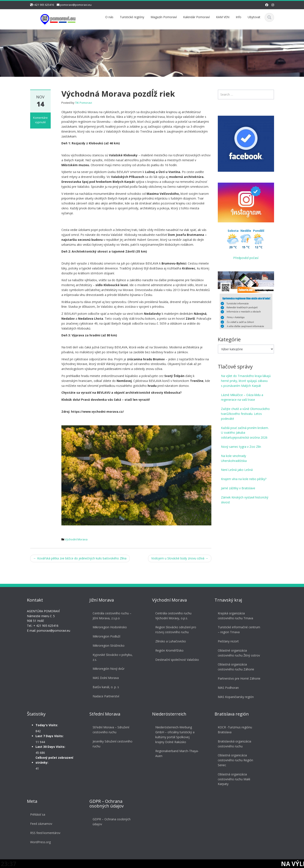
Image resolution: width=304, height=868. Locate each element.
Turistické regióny (132, 17)
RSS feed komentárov (44, 833)
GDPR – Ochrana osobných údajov (110, 822)
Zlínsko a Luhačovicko (169, 641)
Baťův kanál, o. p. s (104, 687)
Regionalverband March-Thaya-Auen (176, 753)
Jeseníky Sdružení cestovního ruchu (111, 744)
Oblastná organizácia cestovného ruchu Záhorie (234, 667)
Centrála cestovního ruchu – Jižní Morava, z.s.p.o (110, 616)
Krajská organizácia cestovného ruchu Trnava (234, 616)
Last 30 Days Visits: (49, 747)
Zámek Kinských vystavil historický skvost (245, 500)
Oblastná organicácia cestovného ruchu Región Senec (234, 760)
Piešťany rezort (227, 641)
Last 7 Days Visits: (48, 736)
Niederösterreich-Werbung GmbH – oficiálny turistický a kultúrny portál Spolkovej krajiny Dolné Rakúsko (173, 734)
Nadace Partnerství (104, 696)
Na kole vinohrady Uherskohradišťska (234, 458)
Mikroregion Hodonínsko (108, 627)
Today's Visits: (45, 725)
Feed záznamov (40, 824)
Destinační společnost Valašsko (176, 660)
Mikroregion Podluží (105, 636)
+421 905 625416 (44, 5)
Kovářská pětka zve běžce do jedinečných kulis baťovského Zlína (80, 558)
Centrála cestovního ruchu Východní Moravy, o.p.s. (172, 616)
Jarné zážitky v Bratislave (238, 488)
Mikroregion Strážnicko (107, 645)
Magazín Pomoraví (164, 17)
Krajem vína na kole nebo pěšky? (244, 479)
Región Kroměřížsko (168, 650)
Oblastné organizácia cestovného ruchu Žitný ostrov (237, 653)
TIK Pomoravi (84, 103)
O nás (109, 17)
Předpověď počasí (246, 258)
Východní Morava (76, 539)
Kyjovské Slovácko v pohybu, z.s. (111, 657)
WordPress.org (39, 842)
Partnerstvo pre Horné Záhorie (238, 678)
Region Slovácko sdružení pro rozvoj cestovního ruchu (174, 630)
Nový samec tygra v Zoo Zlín (241, 447)
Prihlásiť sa (36, 814)
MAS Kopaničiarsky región (234, 697)
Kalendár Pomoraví (196, 17)
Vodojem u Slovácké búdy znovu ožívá (180, 558)
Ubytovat (254, 17)
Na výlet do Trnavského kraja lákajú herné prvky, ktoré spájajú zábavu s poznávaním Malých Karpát (246, 381)
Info (239, 17)
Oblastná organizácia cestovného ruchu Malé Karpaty (233, 779)
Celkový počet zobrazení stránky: (53, 760)
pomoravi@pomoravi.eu (76, 5)
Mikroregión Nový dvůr (107, 669)
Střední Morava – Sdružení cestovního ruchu (109, 730)
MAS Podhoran (227, 688)
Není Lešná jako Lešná (237, 470)
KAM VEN (223, 17)
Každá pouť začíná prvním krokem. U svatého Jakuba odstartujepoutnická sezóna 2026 (245, 433)
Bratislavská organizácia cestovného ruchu (233, 744)
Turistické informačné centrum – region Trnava (237, 630)
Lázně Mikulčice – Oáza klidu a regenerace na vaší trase (242, 397)
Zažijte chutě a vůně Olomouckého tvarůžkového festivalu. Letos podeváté (245, 414)
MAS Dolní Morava (104, 678)
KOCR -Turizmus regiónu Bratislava (233, 730)
